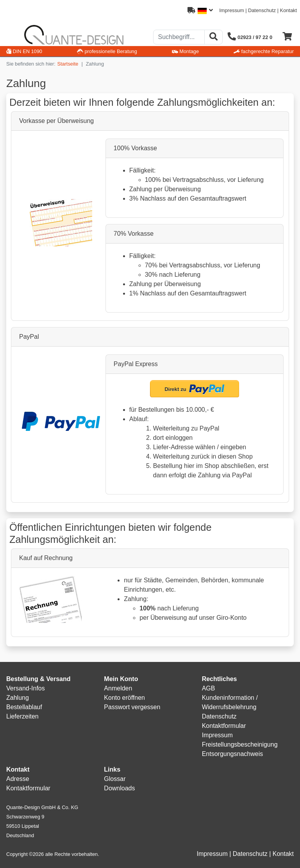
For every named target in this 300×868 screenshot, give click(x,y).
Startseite (68, 64)
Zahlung (18, 698)
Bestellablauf (24, 707)
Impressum (231, 10)
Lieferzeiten (22, 716)
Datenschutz (262, 10)
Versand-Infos (26, 688)
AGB (209, 688)
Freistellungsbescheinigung (240, 744)
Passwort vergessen (132, 707)
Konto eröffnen (124, 698)
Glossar (115, 779)
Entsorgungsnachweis (233, 754)
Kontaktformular (224, 726)
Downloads (119, 788)
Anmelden (118, 688)
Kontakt (288, 10)
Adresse (18, 779)
